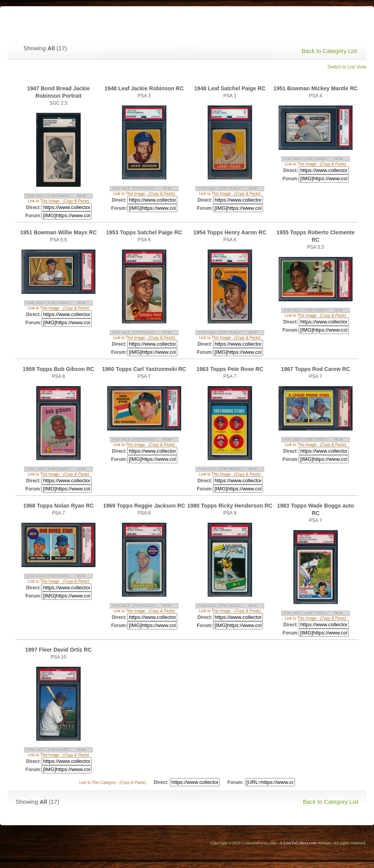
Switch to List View (347, 67)
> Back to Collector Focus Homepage (305, 22)
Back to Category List (329, 51)
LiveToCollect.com (300, 843)
